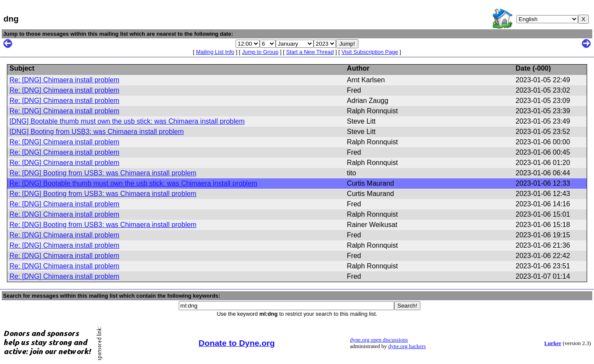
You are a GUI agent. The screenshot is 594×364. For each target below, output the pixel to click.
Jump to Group (260, 52)
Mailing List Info (215, 52)
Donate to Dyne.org (237, 343)
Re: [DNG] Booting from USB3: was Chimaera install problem (103, 173)
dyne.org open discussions (379, 340)
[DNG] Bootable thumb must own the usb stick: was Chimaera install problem (127, 121)
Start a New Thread (310, 52)
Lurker (553, 343)
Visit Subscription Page (370, 52)
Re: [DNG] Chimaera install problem (64, 80)
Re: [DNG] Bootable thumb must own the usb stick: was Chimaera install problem (133, 183)
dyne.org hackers (407, 346)
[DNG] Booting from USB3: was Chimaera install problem (97, 132)
